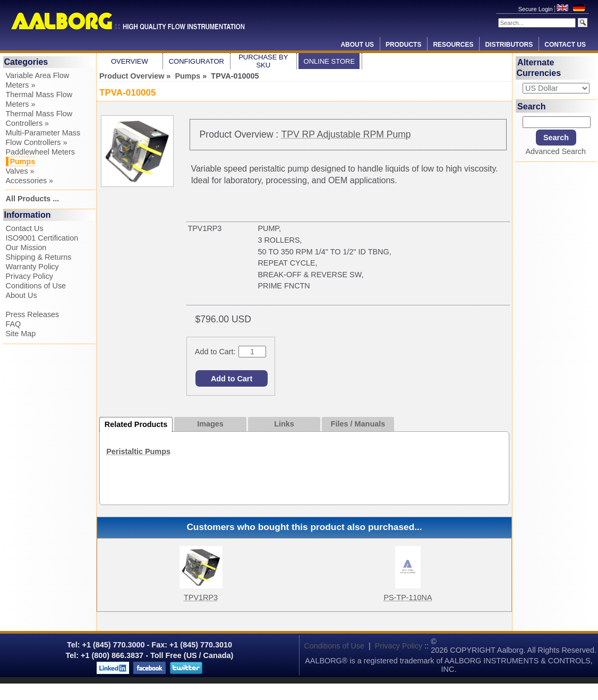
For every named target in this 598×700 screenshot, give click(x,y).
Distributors (509, 45)
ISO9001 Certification (42, 238)
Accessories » (30, 181)
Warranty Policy (32, 267)
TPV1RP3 (201, 597)
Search (531, 106)
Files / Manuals (358, 424)
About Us (357, 45)
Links (284, 424)
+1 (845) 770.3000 (113, 645)
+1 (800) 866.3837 (112, 655)
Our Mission (26, 247)
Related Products (136, 424)
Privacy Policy (30, 276)
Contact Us (565, 45)
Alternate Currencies (539, 68)
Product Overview (132, 76)
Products (403, 45)
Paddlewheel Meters (40, 152)
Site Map (21, 334)
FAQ (14, 324)
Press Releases (33, 314)
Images (210, 424)
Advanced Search (556, 151)
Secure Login (536, 9)
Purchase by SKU (263, 61)
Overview (130, 61)
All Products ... (33, 199)
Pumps (187, 76)
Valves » (20, 171)
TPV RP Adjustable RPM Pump (346, 134)
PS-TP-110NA (408, 597)
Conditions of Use (36, 286)
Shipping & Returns (39, 257)
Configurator (197, 61)
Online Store (330, 61)
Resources (453, 45)
